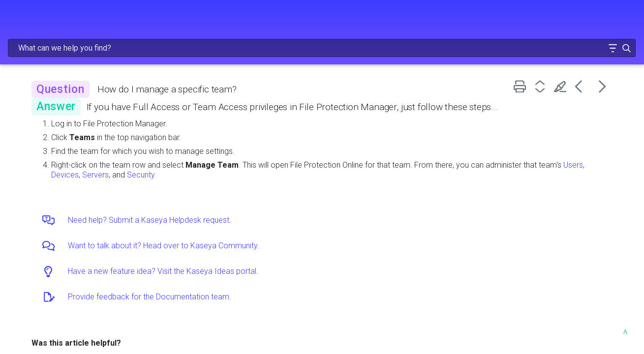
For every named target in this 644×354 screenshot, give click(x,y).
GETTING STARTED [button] (68, 115)
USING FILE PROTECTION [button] (68, 156)
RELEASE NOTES (68, 63)
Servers (325, 164)
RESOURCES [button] (68, 229)
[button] (582, 21)
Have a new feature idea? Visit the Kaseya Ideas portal (291, 261)
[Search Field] (465, 21)
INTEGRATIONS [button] (68, 177)
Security (371, 164)
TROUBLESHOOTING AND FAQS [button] (68, 203)
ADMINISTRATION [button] (68, 136)
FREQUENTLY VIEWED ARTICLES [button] (68, 89)
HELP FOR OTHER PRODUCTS (59, 249)
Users (268, 164)
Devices (295, 164)
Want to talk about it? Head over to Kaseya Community (291, 235)
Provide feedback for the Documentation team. (278, 286)
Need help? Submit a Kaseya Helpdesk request (277, 210)
